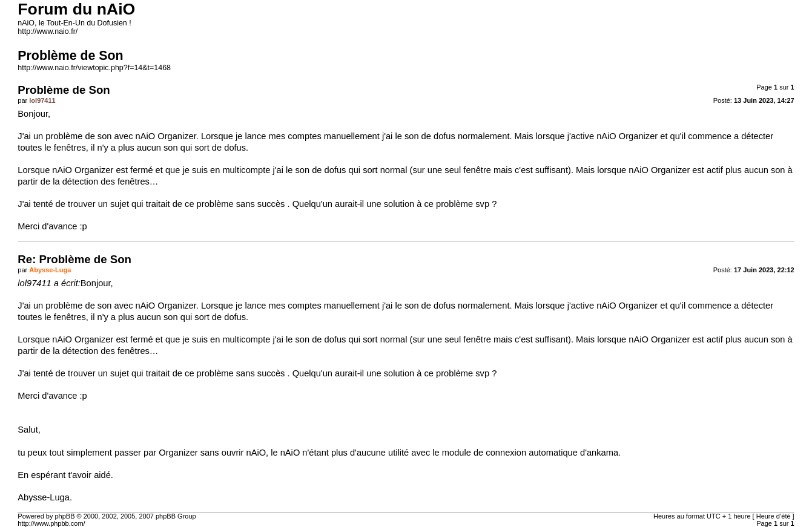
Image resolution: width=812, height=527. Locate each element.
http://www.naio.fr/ (48, 31)
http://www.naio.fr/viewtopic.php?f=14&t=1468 (94, 68)
